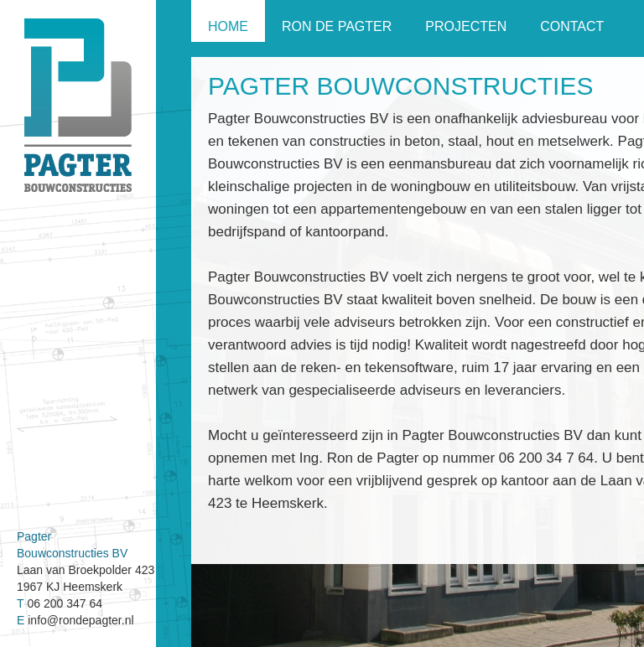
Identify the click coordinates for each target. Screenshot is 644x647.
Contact (572, 26)
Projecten (466, 26)
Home (228, 26)
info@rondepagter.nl (80, 620)
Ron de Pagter (337, 26)
